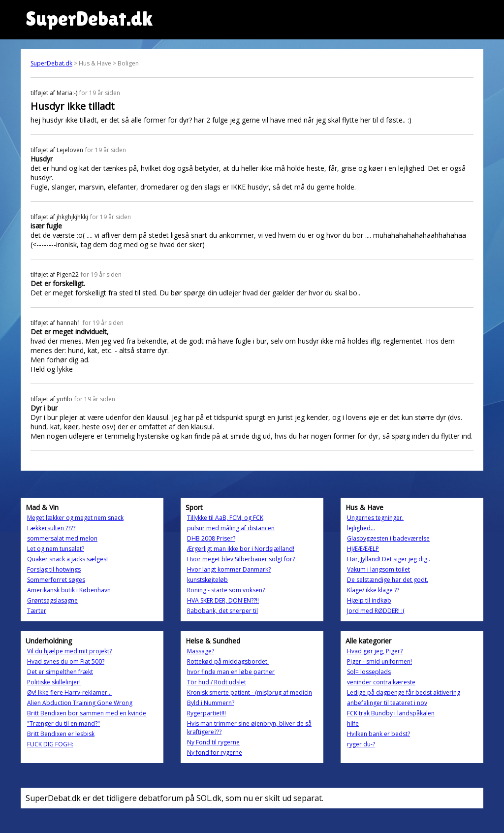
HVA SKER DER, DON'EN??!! (223, 600)
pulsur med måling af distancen (231, 528)
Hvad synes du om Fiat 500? (66, 661)
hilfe (353, 723)
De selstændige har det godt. (388, 580)
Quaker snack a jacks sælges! (67, 559)
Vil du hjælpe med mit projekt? (69, 651)
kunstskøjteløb (207, 580)
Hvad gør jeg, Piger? (375, 651)
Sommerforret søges (56, 580)
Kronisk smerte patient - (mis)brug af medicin (250, 692)
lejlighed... (361, 528)
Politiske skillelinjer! (54, 682)
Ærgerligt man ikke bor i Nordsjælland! (241, 549)
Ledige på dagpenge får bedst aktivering (404, 692)
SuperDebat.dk (51, 63)
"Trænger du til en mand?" (63, 723)
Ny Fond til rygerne (213, 742)
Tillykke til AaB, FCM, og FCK (225, 518)
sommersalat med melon (62, 538)
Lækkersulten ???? (51, 528)
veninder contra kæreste (381, 682)
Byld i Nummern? (211, 703)
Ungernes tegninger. (375, 518)
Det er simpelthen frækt (60, 672)
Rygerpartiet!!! (206, 713)
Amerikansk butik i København (69, 590)
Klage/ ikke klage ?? (373, 590)
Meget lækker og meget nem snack (75, 518)
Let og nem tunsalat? (56, 549)
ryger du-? (361, 744)
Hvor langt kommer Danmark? (229, 569)
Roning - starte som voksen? (226, 590)
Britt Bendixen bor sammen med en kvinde (87, 713)
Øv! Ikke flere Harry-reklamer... (69, 692)
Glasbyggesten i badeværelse (388, 538)
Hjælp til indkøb (369, 600)
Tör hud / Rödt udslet (217, 682)
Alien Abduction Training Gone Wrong (80, 703)
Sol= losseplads (369, 672)
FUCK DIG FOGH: (50, 744)
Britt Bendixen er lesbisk (61, 734)
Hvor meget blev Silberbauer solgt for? (241, 559)
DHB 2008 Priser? (211, 538)
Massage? (201, 651)
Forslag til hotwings (54, 569)
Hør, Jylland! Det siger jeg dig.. (389, 559)
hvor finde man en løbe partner (231, 672)
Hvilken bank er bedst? (378, 734)
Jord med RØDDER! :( (376, 611)
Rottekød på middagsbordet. (228, 661)
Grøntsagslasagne (52, 600)
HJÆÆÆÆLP (363, 549)
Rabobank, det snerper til (222, 611)
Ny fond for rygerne (215, 753)
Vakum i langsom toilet (378, 569)
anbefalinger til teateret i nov (387, 703)
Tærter (37, 611)
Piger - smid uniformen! (379, 661)
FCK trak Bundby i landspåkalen (391, 713)
